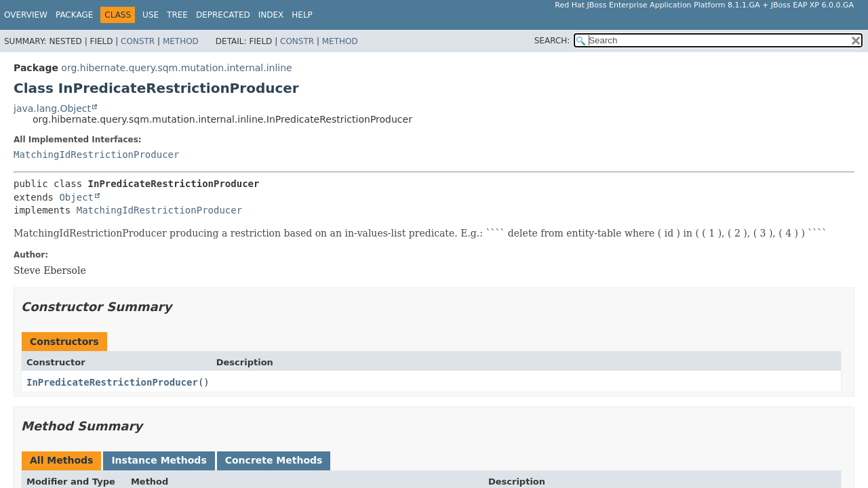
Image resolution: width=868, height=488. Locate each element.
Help (302, 15)
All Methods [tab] (61, 460)
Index (271, 15)
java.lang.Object (52, 108)
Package (74, 15)
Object (76, 197)
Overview (26, 15)
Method (181, 41)
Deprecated (223, 15)
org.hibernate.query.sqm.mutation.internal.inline (176, 68)
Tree (177, 15)
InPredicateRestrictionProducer (112, 382)
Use (151, 15)
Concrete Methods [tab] (274, 460)
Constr (138, 41)
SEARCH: (552, 41)
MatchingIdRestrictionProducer (96, 155)
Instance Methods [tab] (159, 460)
